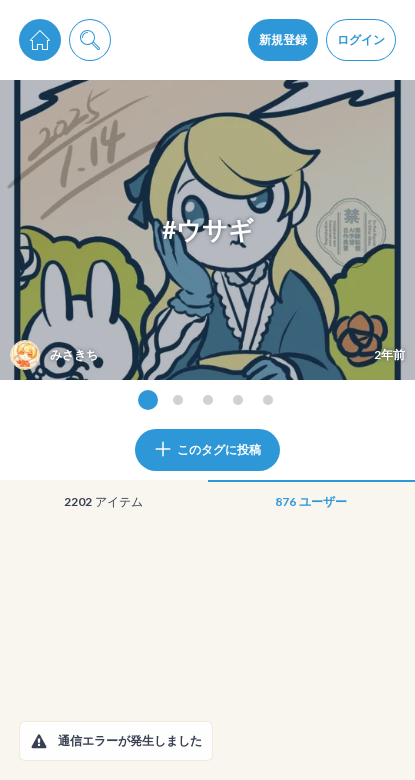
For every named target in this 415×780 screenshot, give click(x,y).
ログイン (361, 39)
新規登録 (283, 39)
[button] (39, 741)
